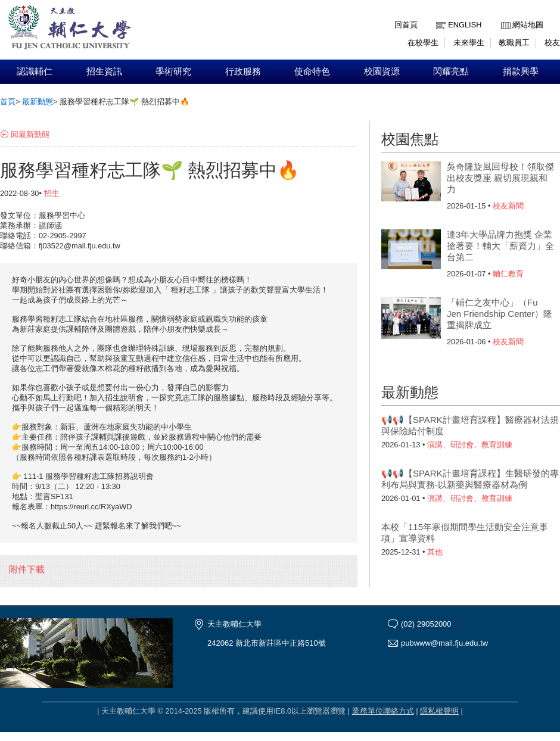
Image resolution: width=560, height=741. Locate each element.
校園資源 (382, 71)
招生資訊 (104, 71)
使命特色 (312, 71)
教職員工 (514, 43)
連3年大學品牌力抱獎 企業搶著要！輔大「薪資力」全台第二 (500, 246)
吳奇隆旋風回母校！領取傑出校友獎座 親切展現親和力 (500, 178)
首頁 (8, 102)
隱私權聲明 (439, 711)
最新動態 (38, 102)
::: (504, 16)
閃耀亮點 (451, 71)
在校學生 (423, 43)
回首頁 (406, 25)
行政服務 (243, 71)
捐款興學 (521, 71)
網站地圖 (528, 25)
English (465, 25)
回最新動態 (30, 134)
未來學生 (469, 43)
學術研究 (173, 71)
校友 (552, 43)
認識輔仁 (35, 71)
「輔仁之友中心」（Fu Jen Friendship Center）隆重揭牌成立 (500, 314)
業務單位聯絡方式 (383, 711)
